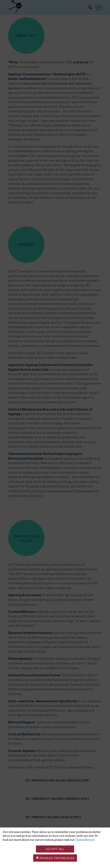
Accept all (55, 849)
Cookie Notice (85, 840)
